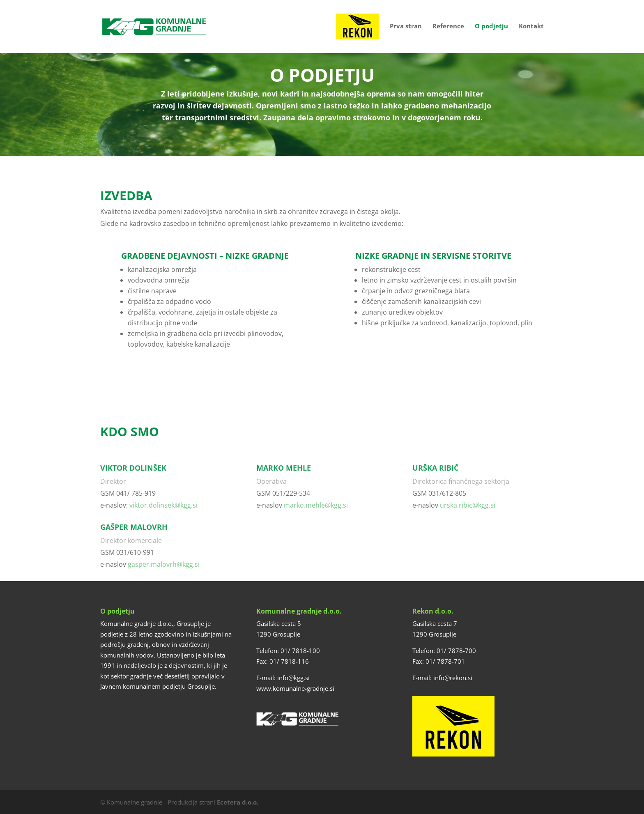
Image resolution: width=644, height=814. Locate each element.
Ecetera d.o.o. (238, 802)
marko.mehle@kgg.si (316, 505)
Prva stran (406, 26)
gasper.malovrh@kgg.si (164, 564)
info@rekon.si (453, 678)
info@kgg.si (293, 678)
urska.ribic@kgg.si (468, 505)
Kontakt (531, 26)
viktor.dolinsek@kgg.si (163, 505)
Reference (448, 26)
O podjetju (491, 26)
